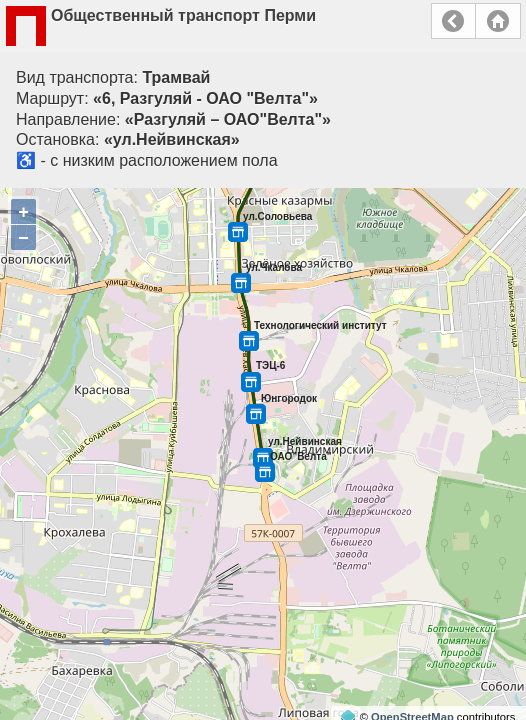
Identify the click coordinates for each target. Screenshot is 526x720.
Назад (453, 21)
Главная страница (498, 21)
